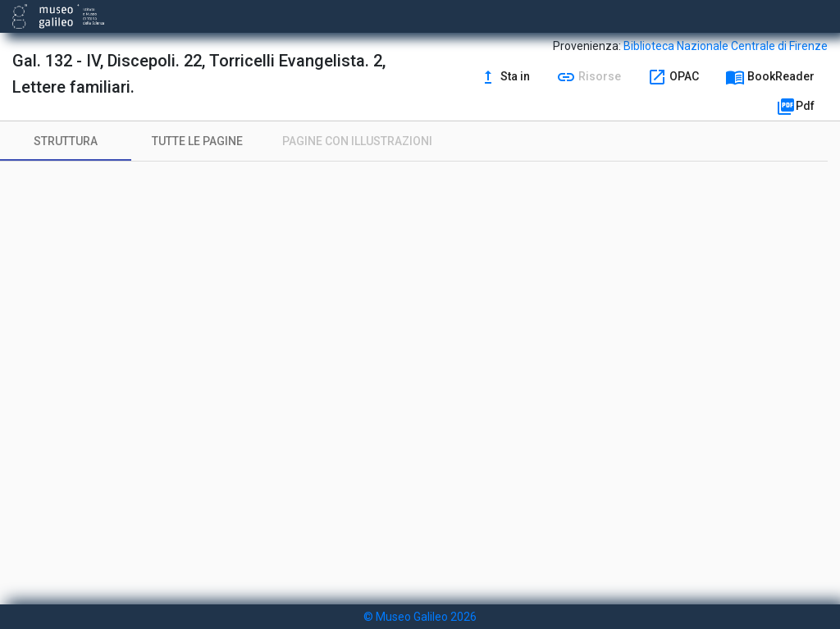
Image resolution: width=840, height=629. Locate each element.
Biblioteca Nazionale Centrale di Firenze (726, 46)
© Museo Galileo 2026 (420, 617)
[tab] (66, 141)
